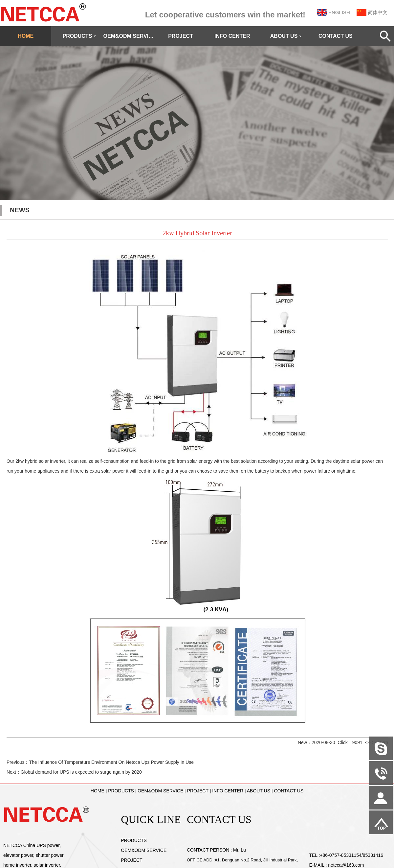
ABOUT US (286, 36)
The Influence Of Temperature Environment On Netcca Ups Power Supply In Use (111, 762)
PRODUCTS (79, 36)
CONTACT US (336, 36)
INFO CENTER (232, 36)
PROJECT (181, 36)
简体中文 (378, 12)
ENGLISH (339, 12)
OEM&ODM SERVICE (129, 36)
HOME (26, 36)
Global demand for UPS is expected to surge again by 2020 (81, 772)
